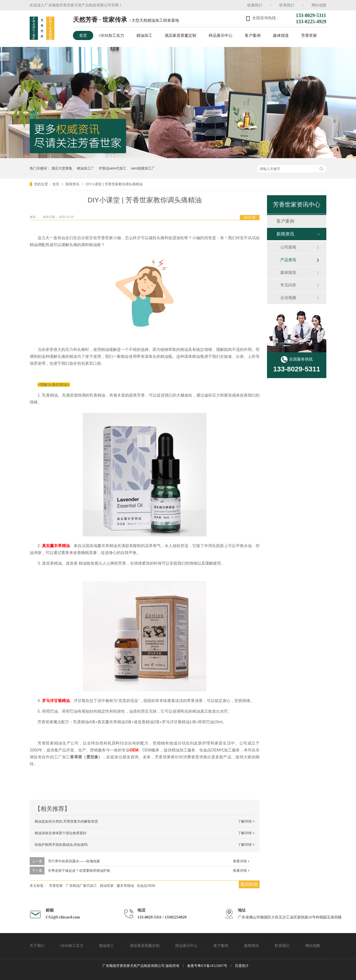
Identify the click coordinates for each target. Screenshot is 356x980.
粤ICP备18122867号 (212, 966)
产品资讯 (288, 260)
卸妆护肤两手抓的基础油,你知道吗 (61, 845)
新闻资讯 (73, 184)
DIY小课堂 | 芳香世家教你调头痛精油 (114, 184)
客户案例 (253, 35)
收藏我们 (255, 5)
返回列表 (250, 217)
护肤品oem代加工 (113, 168)
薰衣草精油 (125, 886)
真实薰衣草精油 (56, 546)
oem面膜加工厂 (143, 168)
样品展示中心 (221, 35)
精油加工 (144, 35)
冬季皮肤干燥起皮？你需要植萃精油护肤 (79, 871)
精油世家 (107, 886)
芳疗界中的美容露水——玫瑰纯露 (74, 861)
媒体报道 (281, 35)
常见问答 (288, 285)
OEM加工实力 (112, 35)
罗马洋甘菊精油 (56, 701)
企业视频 (288, 298)
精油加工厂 (86, 168)
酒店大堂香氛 (62, 168)
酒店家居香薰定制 (180, 35)
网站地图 (319, 5)
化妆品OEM (146, 886)
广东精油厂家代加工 (81, 886)
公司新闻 (288, 247)
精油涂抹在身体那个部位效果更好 (61, 833)
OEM (134, 750)
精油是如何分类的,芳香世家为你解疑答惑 (66, 821)
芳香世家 (309, 35)
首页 (83, 35)
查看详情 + (241, 861)
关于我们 (37, 946)
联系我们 (287, 5)
